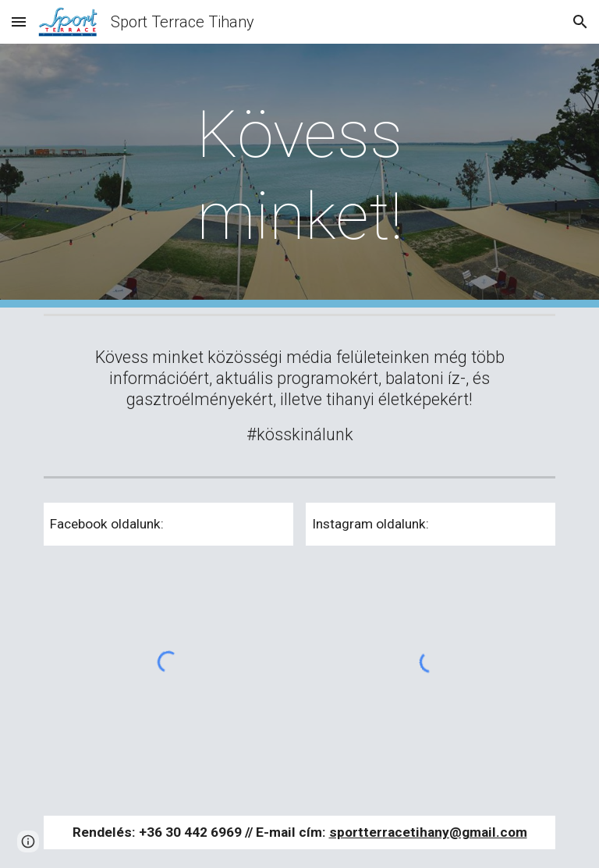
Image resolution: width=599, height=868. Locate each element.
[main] (299, 176)
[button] (19, 21)
